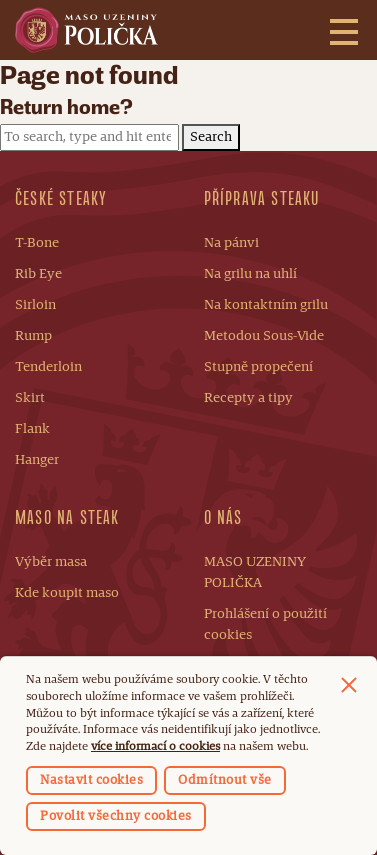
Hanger (37, 460)
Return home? (66, 107)
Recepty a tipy (248, 398)
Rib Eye (38, 274)
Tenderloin (48, 367)
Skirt (30, 398)
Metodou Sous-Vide (264, 336)
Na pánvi (231, 243)
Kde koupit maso (67, 593)
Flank (32, 429)
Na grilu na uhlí (250, 274)
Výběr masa (51, 562)
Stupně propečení (258, 367)
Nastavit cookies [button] (91, 780)
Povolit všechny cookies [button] (116, 816)
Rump (33, 336)
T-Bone (37, 243)
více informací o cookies (155, 747)
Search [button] (211, 137)
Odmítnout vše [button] (225, 780)
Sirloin (35, 305)
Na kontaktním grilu (266, 305)
